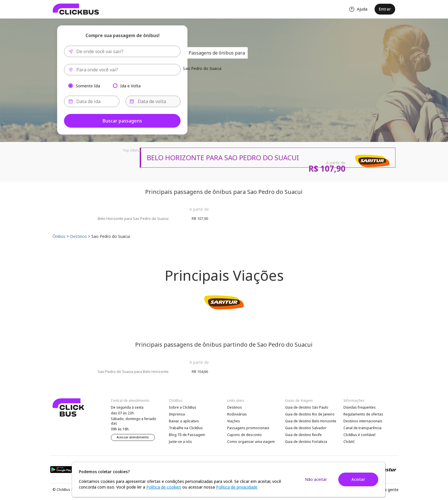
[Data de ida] (92, 101)
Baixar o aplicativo (184, 421)
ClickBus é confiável (359, 435)
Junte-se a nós (180, 442)
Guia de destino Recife (303, 435)
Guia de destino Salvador (306, 428)
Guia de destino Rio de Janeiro (310, 414)
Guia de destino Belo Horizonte (311, 421)
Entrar (385, 9)
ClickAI (349, 442)
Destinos (235, 407)
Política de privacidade (237, 487)
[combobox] (122, 51)
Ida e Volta (130, 86)
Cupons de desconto (244, 435)
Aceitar (358, 479)
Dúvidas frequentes (360, 407)
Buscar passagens (122, 121)
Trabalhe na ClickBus (186, 428)
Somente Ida (88, 86)
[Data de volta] (153, 101)
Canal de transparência (362, 428)
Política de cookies (164, 487)
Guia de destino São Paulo (307, 407)
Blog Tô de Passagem (187, 435)
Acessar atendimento (133, 437)
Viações (234, 421)
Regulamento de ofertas (363, 414)
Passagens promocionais (248, 428)
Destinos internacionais (363, 421)
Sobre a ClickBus (183, 407)
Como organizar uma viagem (251, 442)
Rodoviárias (237, 414)
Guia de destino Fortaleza (306, 442)
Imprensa (177, 414)
